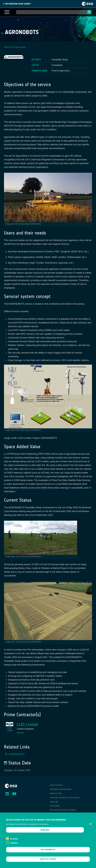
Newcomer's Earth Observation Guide (65, 814)
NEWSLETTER (56, 793)
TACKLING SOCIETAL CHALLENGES (65, 798)
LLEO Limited (27, 725)
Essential (14, 843)
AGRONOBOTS (17, 754)
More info (45, 834)
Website (20, 733)
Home (7, 47)
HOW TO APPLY (56, 785)
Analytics (14, 847)
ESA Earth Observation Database (63, 810)
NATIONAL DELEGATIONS (61, 789)
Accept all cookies (48, 863)
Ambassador (55, 806)
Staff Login (54, 802)
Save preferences (48, 853)
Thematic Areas (19, 47)
